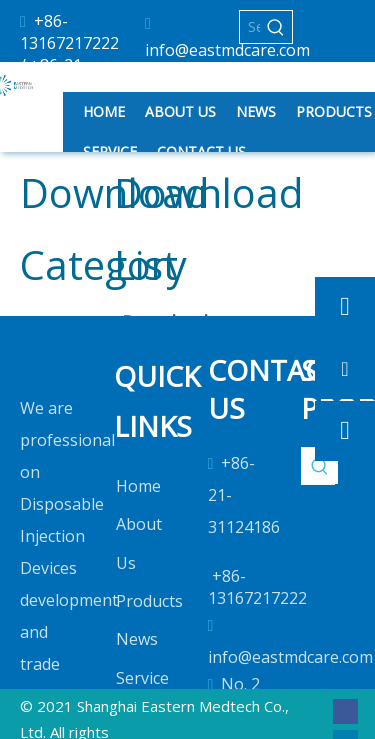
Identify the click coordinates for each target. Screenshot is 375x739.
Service (142, 678)
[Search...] (250, 27)
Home (138, 486)
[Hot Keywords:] (276, 27)
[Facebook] (345, 710)
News (137, 639)
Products (149, 601)
